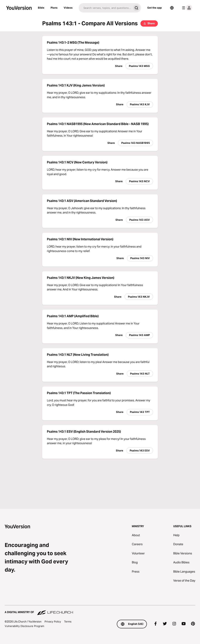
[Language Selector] (172, 8)
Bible (41, 8)
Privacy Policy (53, 621)
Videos (68, 8)
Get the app (154, 8)
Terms (68, 621)
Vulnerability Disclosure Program (24, 626)
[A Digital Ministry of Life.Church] (100, 610)
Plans (54, 8)
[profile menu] (186, 8)
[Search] (105, 8)
